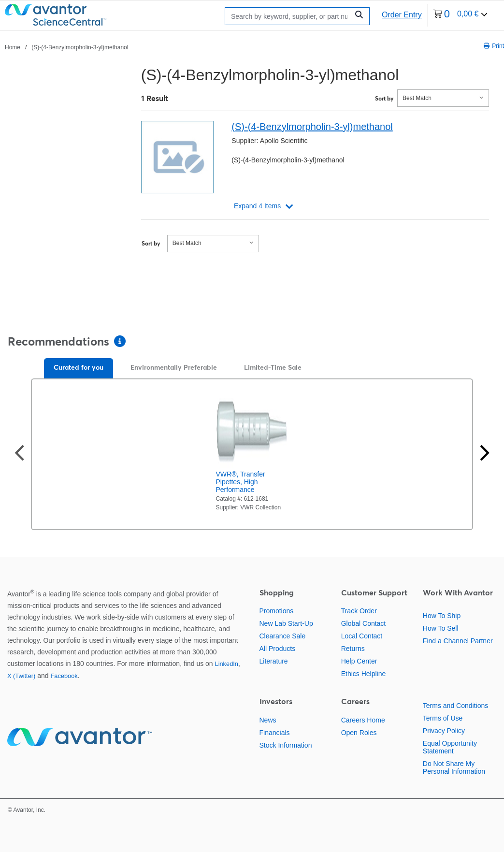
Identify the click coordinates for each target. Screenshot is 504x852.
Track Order (359, 611)
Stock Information (286, 745)
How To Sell (441, 628)
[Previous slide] (19, 454)
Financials (275, 733)
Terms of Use (443, 718)
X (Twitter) (21, 676)
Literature (274, 661)
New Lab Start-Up (286, 623)
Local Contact (362, 636)
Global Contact (364, 623)
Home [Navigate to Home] (13, 47)
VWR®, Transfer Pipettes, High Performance (241, 482)
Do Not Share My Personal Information (454, 767)
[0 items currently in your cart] (461, 15)
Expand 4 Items (257, 206)
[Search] (289, 16)
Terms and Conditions (455, 706)
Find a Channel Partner (458, 641)
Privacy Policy (444, 731)
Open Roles (359, 733)
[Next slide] (485, 454)
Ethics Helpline (364, 674)
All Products (278, 649)
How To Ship (442, 616)
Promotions (277, 611)
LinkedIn (227, 664)
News (268, 720)
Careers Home (363, 720)
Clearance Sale (283, 636)
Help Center (359, 661)
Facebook (64, 676)
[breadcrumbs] (66, 47)
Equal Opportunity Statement (450, 747)
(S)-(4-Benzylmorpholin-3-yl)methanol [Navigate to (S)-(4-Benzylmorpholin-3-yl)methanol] (80, 47)
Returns (353, 649)
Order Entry (402, 15)
